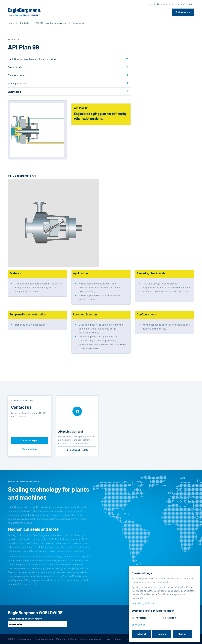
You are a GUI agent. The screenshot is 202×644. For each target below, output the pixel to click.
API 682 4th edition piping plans (51, 23)
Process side (15, 67)
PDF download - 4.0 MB (77, 450)
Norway (181, 4)
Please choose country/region (25, 618)
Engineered (14, 92)
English (188, 4)
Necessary (141, 618)
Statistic (172, 618)
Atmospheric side (18, 83)
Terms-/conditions (44, 639)
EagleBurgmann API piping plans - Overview (32, 59)
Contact (149, 4)
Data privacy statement (91, 639)
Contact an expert (29, 440)
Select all (141, 634)
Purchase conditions (66, 639)
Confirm (162, 634)
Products (25, 23)
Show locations (29, 449)
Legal (108, 639)
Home (11, 23)
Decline (182, 634)
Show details (138, 625)
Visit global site (183, 12)
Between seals (16, 75)
